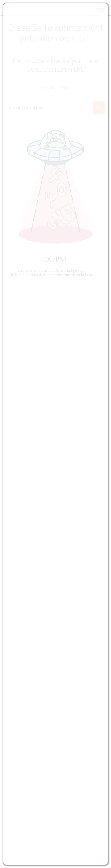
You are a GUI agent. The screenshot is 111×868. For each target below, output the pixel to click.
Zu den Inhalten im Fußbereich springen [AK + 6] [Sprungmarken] (0, 0)
